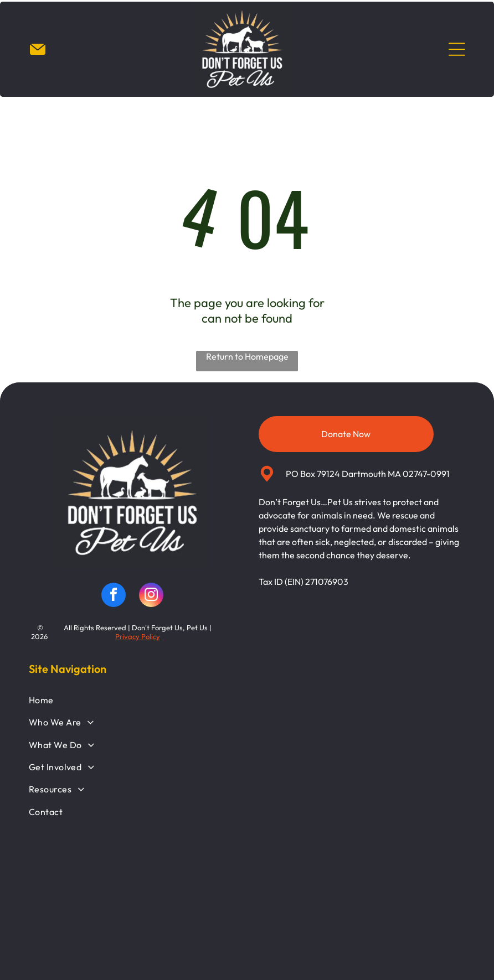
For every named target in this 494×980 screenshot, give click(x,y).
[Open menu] (457, 50)
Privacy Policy (138, 637)
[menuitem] (247, 701)
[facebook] (114, 597)
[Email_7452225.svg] (38, 55)
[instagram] (151, 597)
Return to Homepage (247, 357)
